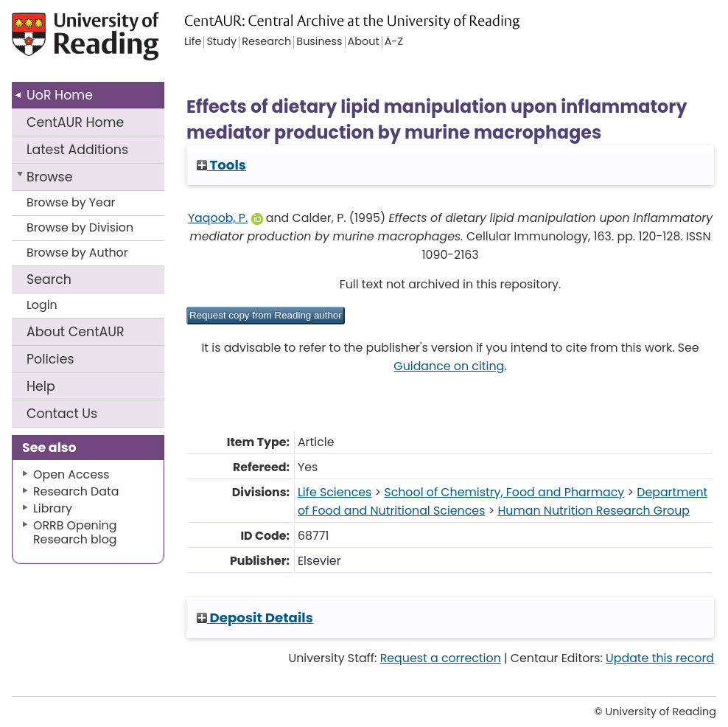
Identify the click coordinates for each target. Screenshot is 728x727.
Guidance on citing (449, 366)
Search (49, 279)
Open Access (71, 474)
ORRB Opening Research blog (75, 532)
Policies (50, 359)
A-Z (394, 42)
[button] (266, 316)
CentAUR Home (75, 122)
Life (193, 42)
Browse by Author (77, 253)
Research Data (76, 491)
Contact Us (62, 414)
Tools (221, 165)
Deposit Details (255, 618)
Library (53, 508)
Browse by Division (80, 227)
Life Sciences (335, 492)
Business (319, 42)
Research (266, 42)
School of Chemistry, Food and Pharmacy (504, 492)
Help (41, 386)
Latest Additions (77, 150)
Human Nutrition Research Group (594, 511)
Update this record (660, 658)
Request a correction (441, 658)
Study (221, 42)
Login (42, 305)
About (76, 332)
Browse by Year (71, 202)
